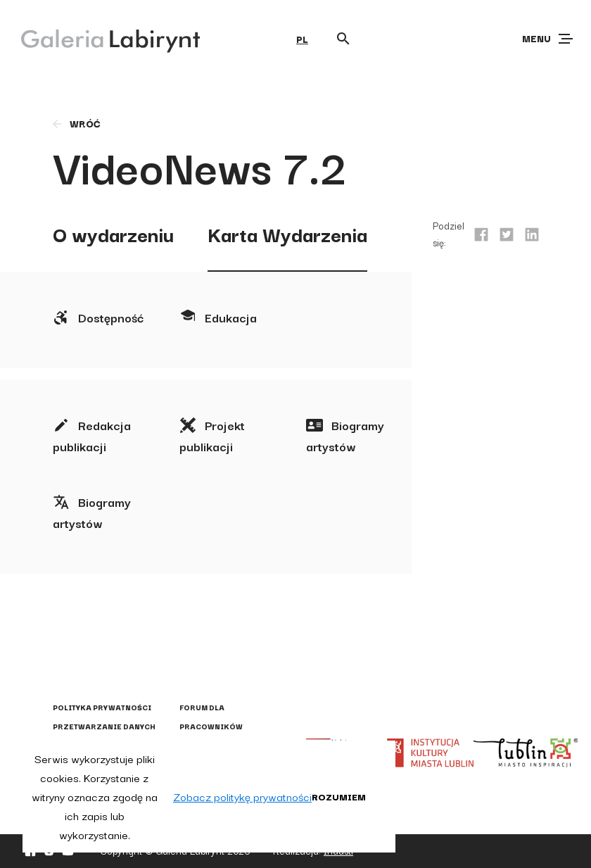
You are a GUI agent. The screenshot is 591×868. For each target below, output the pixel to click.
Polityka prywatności (102, 707)
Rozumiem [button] (339, 796)
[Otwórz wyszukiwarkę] (343, 39)
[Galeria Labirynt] (100, 38)
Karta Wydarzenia (287, 233)
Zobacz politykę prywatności (242, 796)
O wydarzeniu (113, 233)
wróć (76, 123)
